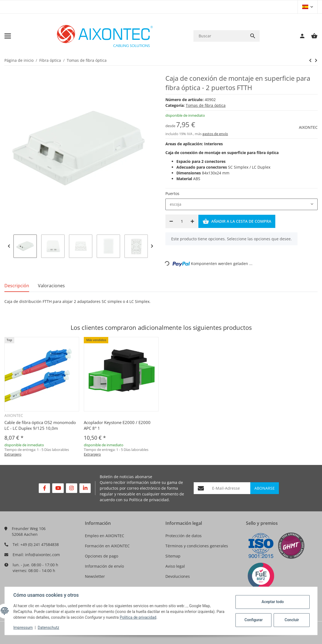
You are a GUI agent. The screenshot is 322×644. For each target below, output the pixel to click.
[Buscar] (220, 36)
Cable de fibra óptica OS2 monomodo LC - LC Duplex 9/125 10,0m (40, 425)
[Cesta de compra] (312, 36)
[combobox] (241, 204)
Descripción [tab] (17, 286)
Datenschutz (49, 628)
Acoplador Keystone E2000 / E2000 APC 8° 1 (117, 425)
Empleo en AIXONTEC (105, 536)
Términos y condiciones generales (197, 546)
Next (152, 246)
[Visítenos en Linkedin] (85, 488)
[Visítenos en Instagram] (72, 488)
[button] (308, 7)
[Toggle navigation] (8, 36)
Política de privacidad (149, 500)
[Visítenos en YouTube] (58, 488)
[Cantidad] (182, 221)
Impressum (23, 628)
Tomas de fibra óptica (206, 105)
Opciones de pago (102, 556)
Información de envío (104, 566)
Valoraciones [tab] (51, 286)
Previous (9, 246)
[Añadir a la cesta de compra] (237, 221)
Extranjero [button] (13, 454)
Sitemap (173, 556)
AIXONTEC (308, 127)
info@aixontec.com (42, 555)
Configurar (253, 620)
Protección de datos (184, 536)
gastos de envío (215, 134)
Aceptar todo (272, 602)
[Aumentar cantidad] (192, 221)
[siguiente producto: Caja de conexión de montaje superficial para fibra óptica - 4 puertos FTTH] (310, 60)
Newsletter (95, 576)
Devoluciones (178, 576)
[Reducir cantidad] (171, 221)
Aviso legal (175, 566)
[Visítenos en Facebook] (44, 488)
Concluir (292, 620)
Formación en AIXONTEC (107, 546)
